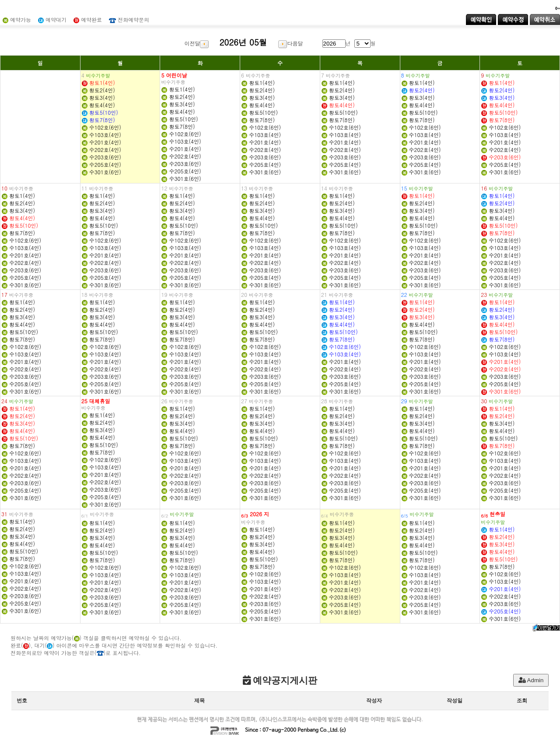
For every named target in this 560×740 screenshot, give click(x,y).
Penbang (308, 730)
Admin (531, 680)
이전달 (196, 43)
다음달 (290, 43)
